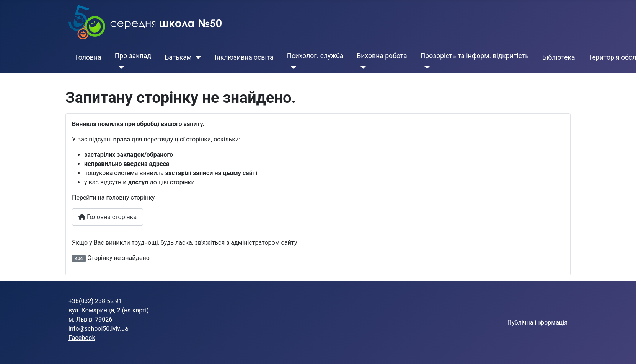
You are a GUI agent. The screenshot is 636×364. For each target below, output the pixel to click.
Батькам (178, 57)
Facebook (82, 338)
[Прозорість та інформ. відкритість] (425, 67)
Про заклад (133, 56)
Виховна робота (382, 56)
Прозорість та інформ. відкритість (475, 56)
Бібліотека (559, 57)
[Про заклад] (120, 67)
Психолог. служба (315, 56)
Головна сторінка (108, 217)
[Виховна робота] (361, 67)
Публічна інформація (537, 323)
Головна (88, 57)
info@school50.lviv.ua (98, 329)
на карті (135, 310)
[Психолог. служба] (292, 67)
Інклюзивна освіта (244, 57)
